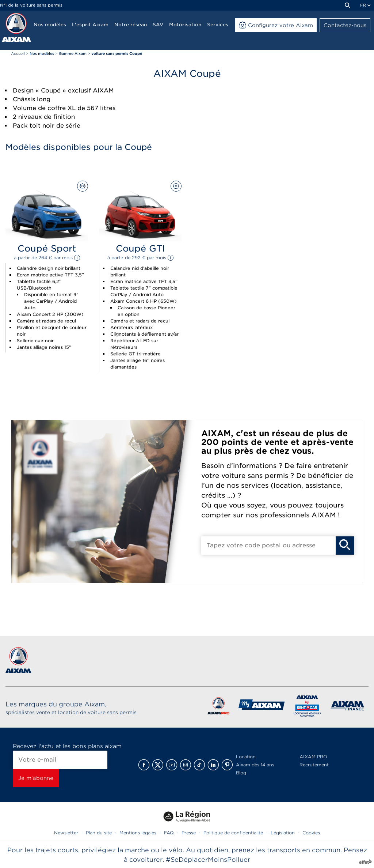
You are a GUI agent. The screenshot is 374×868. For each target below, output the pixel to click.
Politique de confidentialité (233, 833)
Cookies (311, 833)
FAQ (169, 833)
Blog (241, 773)
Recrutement (314, 765)
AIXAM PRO (313, 757)
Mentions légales (138, 833)
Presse (189, 833)
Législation (283, 833)
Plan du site (99, 833)
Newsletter (66, 833)
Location (246, 757)
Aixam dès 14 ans (255, 765)
